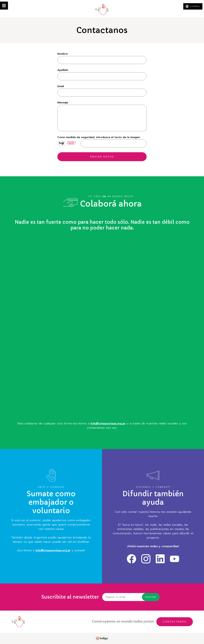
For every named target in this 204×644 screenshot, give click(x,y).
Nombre (63, 54)
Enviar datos (102, 157)
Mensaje (63, 103)
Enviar (151, 597)
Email (61, 86)
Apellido (63, 70)
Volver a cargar (71, 143)
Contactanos (175, 622)
